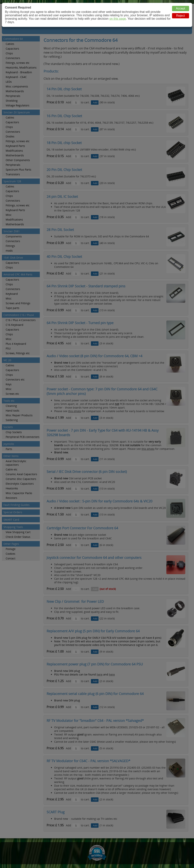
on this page (118, 19)
